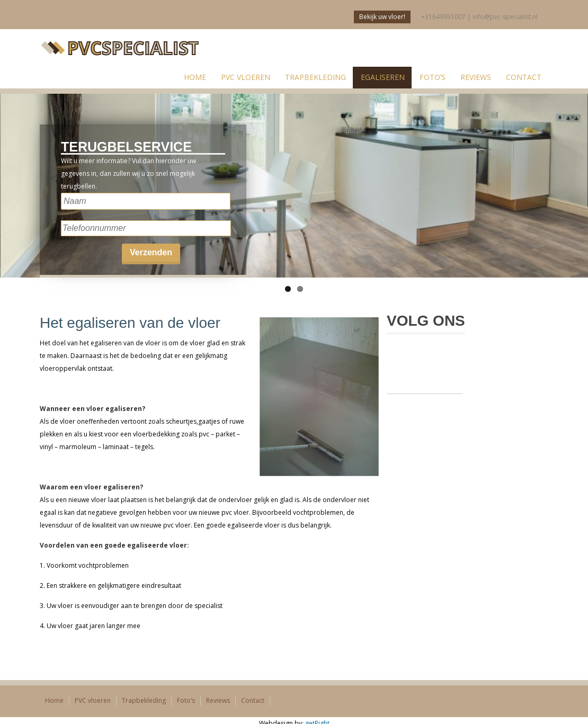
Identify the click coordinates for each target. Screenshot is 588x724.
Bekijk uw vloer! (382, 17)
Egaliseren (383, 77)
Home (54, 700)
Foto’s (433, 77)
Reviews (476, 77)
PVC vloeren (246, 77)
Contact (524, 77)
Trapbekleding (315, 77)
